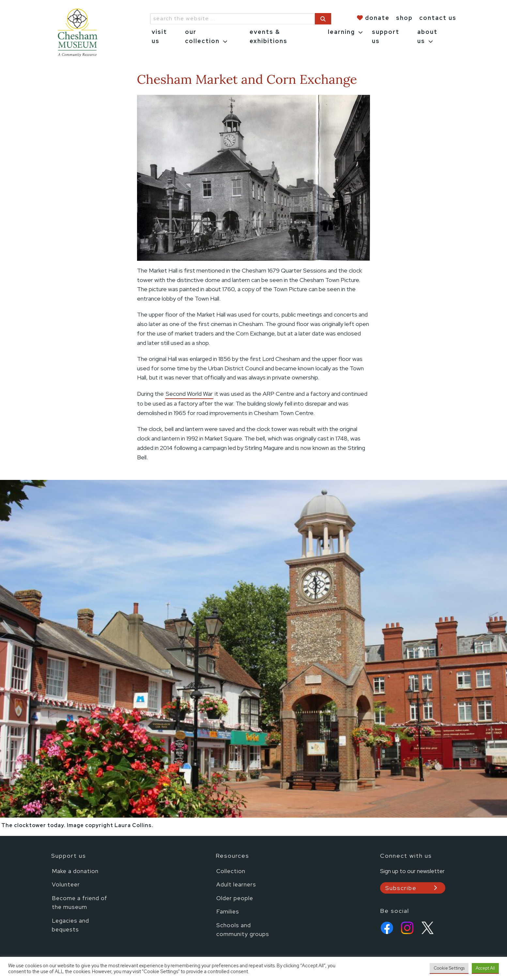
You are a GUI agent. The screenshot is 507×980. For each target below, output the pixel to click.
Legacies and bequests (70, 925)
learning (341, 32)
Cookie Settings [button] (449, 968)
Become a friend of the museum (80, 903)
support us (386, 37)
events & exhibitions (269, 37)
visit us (159, 37)
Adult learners (236, 884)
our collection (202, 37)
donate (377, 18)
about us (427, 37)
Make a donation (75, 871)
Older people (235, 898)
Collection (231, 871)
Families (228, 911)
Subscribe (401, 888)
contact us (438, 18)
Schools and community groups (243, 930)
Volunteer (66, 884)
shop (404, 18)
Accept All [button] (485, 968)
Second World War (189, 394)
